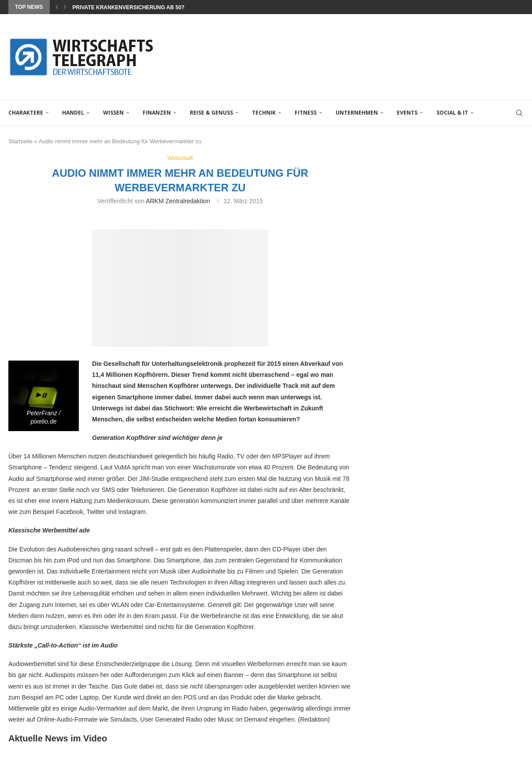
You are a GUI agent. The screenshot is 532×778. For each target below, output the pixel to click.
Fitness (306, 113)
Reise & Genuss (211, 113)
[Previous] (57, 7)
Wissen (113, 113)
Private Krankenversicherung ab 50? (128, 7)
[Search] (519, 113)
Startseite (20, 141)
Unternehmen (357, 113)
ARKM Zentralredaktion (178, 201)
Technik (264, 113)
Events (407, 113)
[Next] (65, 7)
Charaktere (26, 113)
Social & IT (452, 113)
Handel (73, 113)
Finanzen (157, 113)
